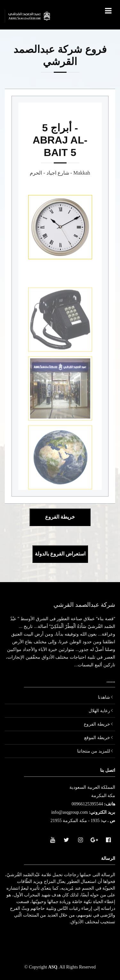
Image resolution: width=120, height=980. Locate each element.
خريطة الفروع (97, 724)
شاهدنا (104, 697)
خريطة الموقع (97, 738)
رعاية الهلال (99, 711)
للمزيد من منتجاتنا (94, 751)
